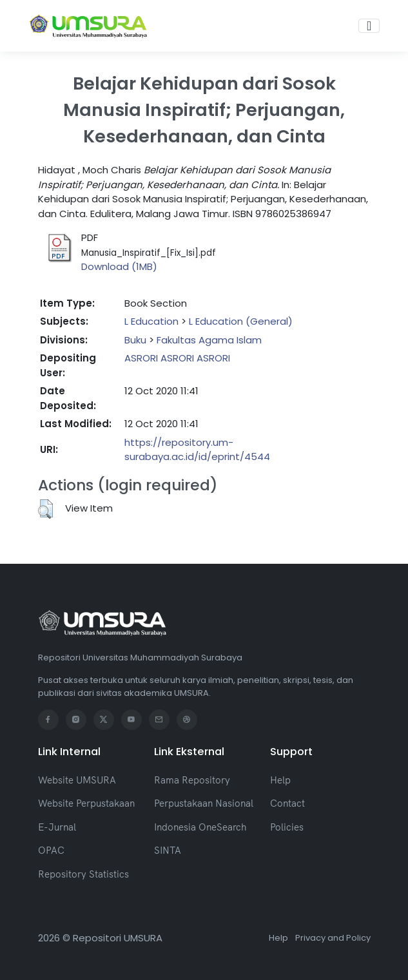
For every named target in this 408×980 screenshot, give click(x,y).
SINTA (168, 850)
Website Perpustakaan (86, 803)
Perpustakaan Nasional (204, 803)
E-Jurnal (57, 827)
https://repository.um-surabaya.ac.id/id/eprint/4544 (197, 450)
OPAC (51, 850)
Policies (287, 827)
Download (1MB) (119, 266)
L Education (151, 321)
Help (280, 780)
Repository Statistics (83, 874)
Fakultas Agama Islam (209, 340)
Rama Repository (192, 780)
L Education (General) (241, 321)
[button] (45, 509)
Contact (287, 803)
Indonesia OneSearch (200, 827)
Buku (135, 340)
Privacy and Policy (333, 938)
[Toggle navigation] (369, 26)
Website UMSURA (77, 780)
